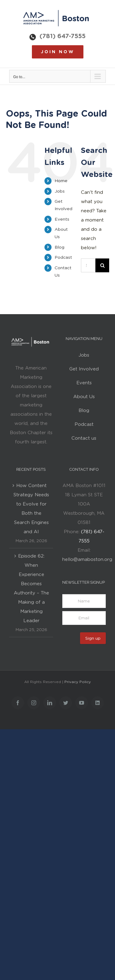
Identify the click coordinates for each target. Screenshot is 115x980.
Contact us (84, 438)
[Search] (102, 265)
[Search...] (88, 265)
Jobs (60, 191)
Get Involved (84, 369)
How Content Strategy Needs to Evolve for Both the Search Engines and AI (31, 509)
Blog (59, 247)
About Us (84, 397)
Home (61, 181)
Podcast (63, 257)
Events (62, 219)
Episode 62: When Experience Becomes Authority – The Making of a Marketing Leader (31, 588)
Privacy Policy (78, 682)
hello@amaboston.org (87, 559)
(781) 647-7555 (63, 36)
